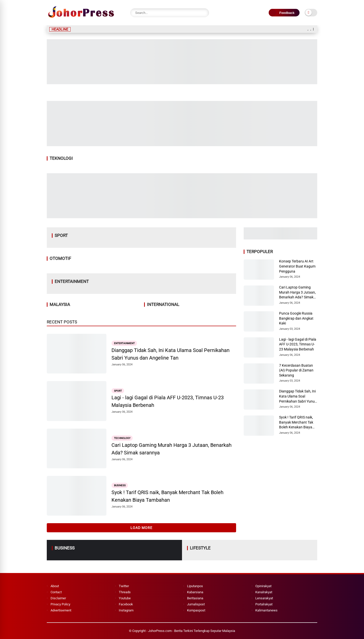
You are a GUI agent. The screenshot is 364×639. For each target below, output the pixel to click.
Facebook (126, 604)
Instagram (126, 610)
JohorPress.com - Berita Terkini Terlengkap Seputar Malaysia (192, 631)
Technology (122, 438)
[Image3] (280, 238)
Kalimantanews (266, 610)
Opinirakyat (263, 586)
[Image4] (182, 217)
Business (120, 485)
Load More (141, 528)
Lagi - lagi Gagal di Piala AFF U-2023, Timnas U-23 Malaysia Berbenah (168, 401)
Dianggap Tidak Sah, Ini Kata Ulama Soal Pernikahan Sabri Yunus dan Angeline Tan (170, 354)
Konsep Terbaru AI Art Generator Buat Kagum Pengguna (297, 266)
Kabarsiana (195, 592)
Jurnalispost (196, 604)
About (55, 586)
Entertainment (124, 343)
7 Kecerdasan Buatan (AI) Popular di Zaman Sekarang (296, 370)
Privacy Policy (60, 604)
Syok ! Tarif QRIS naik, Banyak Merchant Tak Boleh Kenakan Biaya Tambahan (167, 496)
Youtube (125, 598)
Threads (125, 592)
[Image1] (182, 145)
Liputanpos (195, 586)
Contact (56, 592)
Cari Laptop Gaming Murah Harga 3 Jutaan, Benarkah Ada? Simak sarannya (172, 449)
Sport (118, 391)
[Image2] (182, 83)
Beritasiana (195, 598)
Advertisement (61, 610)
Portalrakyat (264, 604)
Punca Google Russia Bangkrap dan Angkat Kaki (296, 318)
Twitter (124, 586)
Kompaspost (196, 610)
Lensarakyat (264, 598)
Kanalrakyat (264, 592)
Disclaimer (58, 598)
